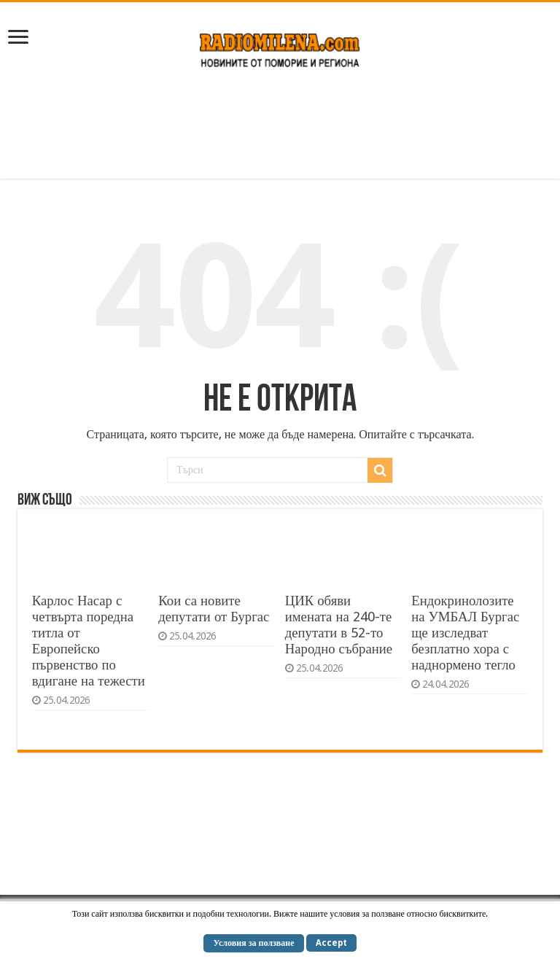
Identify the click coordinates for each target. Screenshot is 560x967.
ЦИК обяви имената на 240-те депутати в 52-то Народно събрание (339, 625)
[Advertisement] (280, 131)
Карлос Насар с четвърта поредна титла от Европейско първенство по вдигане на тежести (89, 641)
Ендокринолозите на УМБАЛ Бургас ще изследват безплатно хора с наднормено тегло (465, 633)
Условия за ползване (253, 943)
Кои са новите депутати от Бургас (214, 609)
